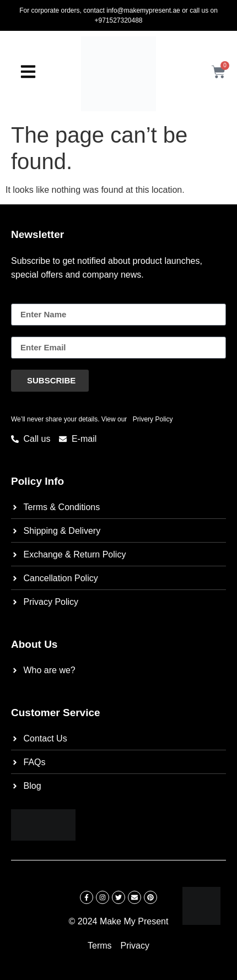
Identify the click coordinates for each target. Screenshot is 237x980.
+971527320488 (118, 20)
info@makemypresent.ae (143, 10)
